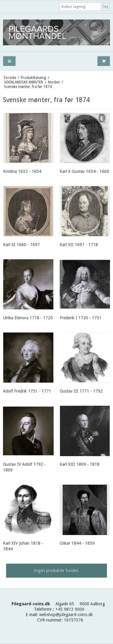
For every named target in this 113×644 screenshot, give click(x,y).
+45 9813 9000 (70, 609)
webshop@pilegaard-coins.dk (66, 615)
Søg (105, 6)
